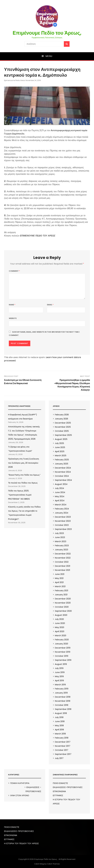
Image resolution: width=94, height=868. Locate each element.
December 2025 (63, 423)
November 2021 (62, 570)
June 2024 (60, 492)
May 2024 (60, 496)
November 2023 (63, 521)
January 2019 (61, 693)
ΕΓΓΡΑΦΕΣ (58, 795)
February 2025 (62, 460)
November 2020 (63, 603)
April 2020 (60, 631)
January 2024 (62, 513)
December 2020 (63, 599)
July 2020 (59, 619)
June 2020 (60, 623)
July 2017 (59, 758)
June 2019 (60, 672)
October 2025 (62, 431)
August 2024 (61, 484)
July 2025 (59, 443)
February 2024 (62, 509)
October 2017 (62, 750)
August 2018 (61, 713)
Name (12, 305)
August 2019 (61, 664)
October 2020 (62, 607)
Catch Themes (53, 864)
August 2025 (61, 439)
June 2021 (60, 574)
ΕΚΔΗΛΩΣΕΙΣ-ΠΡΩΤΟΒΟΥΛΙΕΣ (68, 787)
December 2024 (63, 468)
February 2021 (62, 590)
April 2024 (60, 500)
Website (13, 318)
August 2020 (61, 615)
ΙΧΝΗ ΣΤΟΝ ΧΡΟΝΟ (20, 795)
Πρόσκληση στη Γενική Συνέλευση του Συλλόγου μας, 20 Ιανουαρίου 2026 (24, 463)
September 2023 (63, 529)
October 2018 (62, 705)
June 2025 (60, 447)
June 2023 (60, 537)
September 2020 (63, 611)
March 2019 (60, 685)
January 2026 (61, 419)
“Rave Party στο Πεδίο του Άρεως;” (24, 475)
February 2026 (62, 415)
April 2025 (60, 451)
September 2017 (63, 754)
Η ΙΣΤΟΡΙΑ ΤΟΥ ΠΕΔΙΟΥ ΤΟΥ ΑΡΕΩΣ (21, 843)
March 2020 (61, 635)
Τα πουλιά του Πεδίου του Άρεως (23, 483)
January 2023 (61, 550)
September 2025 (63, 435)
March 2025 (61, 455)
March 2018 (60, 734)
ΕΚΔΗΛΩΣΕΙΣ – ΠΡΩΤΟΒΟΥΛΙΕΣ (33, 789)
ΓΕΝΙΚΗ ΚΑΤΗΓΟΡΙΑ (20, 783)
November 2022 (63, 558)
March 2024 (61, 505)
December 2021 (63, 566)
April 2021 (59, 582)
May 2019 (59, 676)
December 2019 (63, 648)
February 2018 (62, 738)
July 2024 (59, 488)
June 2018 (60, 721)
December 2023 (63, 517)
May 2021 (59, 578)
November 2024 (63, 472)
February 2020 (62, 640)
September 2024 (63, 480)
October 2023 (62, 525)
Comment (14, 271)
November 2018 (63, 701)
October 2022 (62, 562)
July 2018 (59, 717)
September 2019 (63, 660)
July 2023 (59, 533)
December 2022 (63, 554)
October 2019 (62, 656)
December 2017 (63, 742)
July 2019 (59, 668)
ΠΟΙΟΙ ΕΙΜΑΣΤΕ (60, 783)
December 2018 (63, 697)
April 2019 (59, 680)
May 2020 (59, 627)
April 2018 (59, 730)
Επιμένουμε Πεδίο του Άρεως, (47, 33)
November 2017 (63, 746)
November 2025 (63, 427)
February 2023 (62, 545)
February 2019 (62, 689)
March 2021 (60, 586)
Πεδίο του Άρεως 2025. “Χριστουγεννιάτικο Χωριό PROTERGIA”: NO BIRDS (20, 495)
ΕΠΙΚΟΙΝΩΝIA (59, 791)
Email (50, 305)
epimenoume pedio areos (15, 80)
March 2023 (61, 541)
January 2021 (61, 595)
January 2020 (61, 644)
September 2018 (63, 709)
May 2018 (59, 725)
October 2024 (62, 476)
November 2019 (63, 652)
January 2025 (62, 464)
